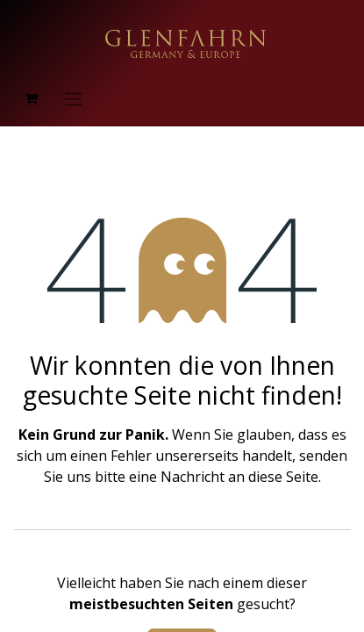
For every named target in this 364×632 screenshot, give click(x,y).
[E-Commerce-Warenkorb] (31, 98)
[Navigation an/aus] (74, 98)
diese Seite (283, 477)
